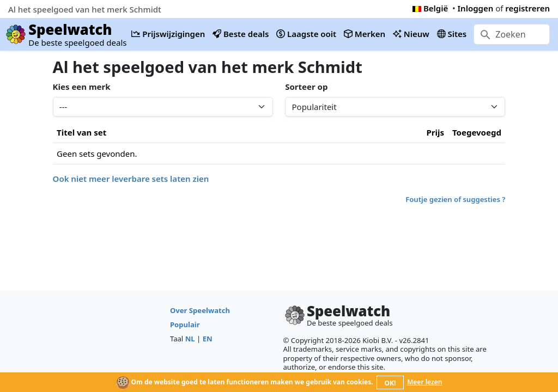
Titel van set (81, 132)
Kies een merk (82, 87)
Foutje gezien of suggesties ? (455, 199)
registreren (527, 8)
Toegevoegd (477, 132)
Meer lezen (424, 382)
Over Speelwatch (200, 310)
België (430, 8)
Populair (185, 324)
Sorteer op (306, 87)
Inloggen (476, 8)
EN (208, 339)
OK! (390, 383)
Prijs (435, 132)
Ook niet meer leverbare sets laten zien (131, 179)
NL (190, 339)
